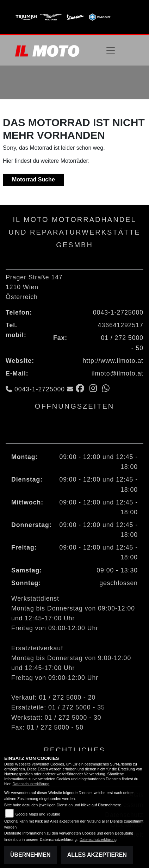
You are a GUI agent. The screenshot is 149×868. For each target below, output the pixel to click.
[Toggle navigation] (111, 50)
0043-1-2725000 (118, 312)
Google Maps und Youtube (38, 814)
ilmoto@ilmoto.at (117, 373)
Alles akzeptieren (97, 855)
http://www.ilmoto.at (113, 361)
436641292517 (121, 325)
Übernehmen (30, 855)
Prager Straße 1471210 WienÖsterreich (34, 287)
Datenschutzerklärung (31, 784)
